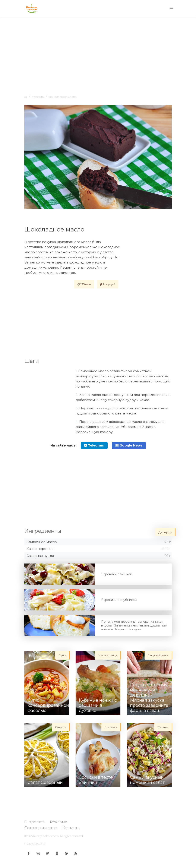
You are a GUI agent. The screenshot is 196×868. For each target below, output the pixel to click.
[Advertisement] (98, 52)
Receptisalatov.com (46, 836)
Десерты (38, 97)
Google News (129, 445)
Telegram (94, 445)
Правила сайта (35, 843)
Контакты (71, 828)
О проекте (35, 822)
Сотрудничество (41, 828)
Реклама (59, 822)
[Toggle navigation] (171, 9)
